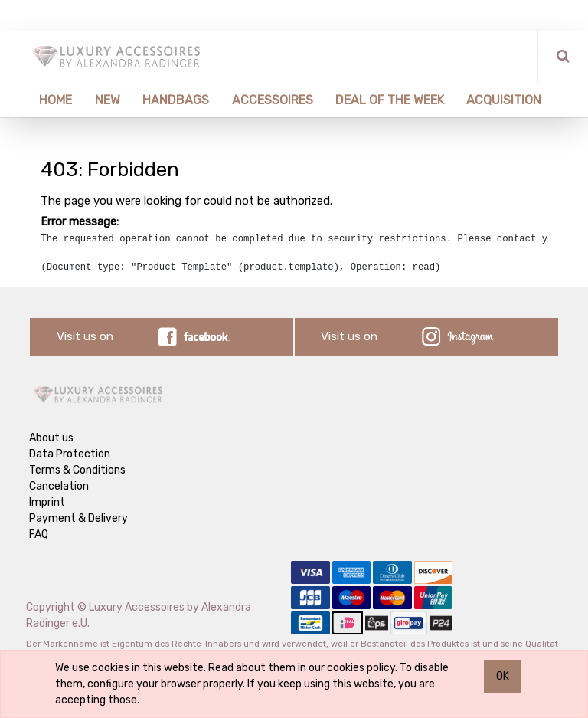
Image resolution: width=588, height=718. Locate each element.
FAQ (39, 534)
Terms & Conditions (77, 470)
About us (51, 438)
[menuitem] (51, 100)
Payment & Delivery (78, 518)
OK (503, 676)
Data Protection (70, 454)
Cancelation (59, 486)
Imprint (47, 502)
